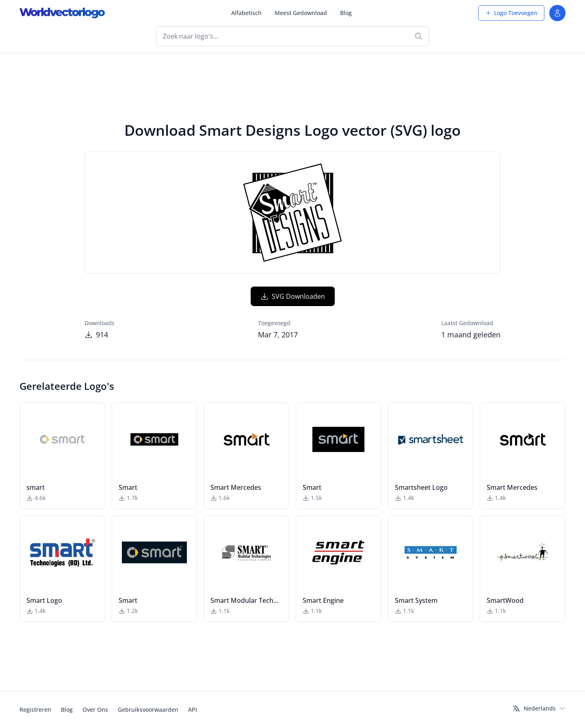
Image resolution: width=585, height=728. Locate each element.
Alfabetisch (246, 13)
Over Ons (95, 710)
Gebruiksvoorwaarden (148, 710)
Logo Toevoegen (511, 13)
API (193, 710)
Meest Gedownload (301, 13)
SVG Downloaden (293, 296)
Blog (346, 13)
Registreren (35, 710)
